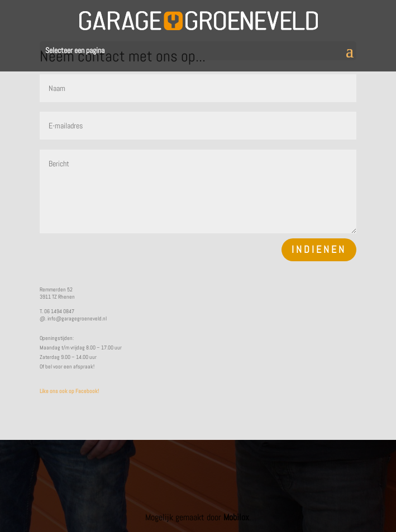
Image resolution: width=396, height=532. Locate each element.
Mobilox (236, 517)
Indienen (319, 249)
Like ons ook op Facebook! (69, 391)
